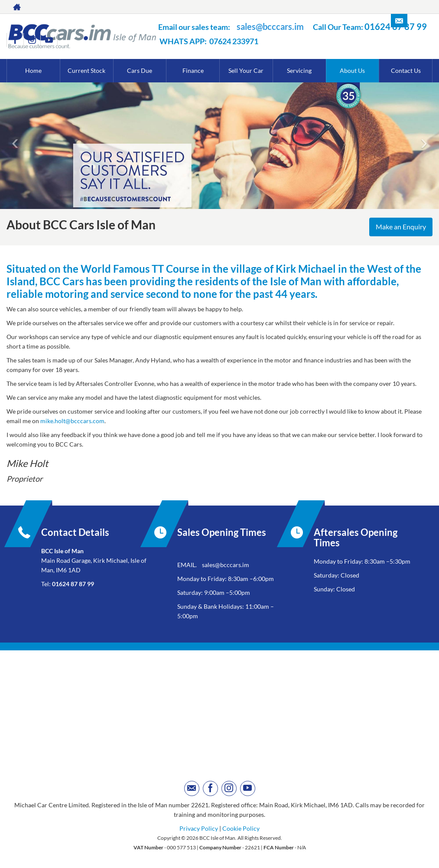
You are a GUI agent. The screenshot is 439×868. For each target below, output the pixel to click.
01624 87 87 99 (73, 584)
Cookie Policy (241, 828)
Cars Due (140, 70)
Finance (193, 70)
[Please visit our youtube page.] (49, 40)
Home (33, 70)
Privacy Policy (199, 828)
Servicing (299, 70)
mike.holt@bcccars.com (72, 421)
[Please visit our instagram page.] (32, 40)
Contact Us (406, 70)
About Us (352, 70)
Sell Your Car (246, 70)
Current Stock (86, 70)
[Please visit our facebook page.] (15, 40)
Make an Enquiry (400, 227)
